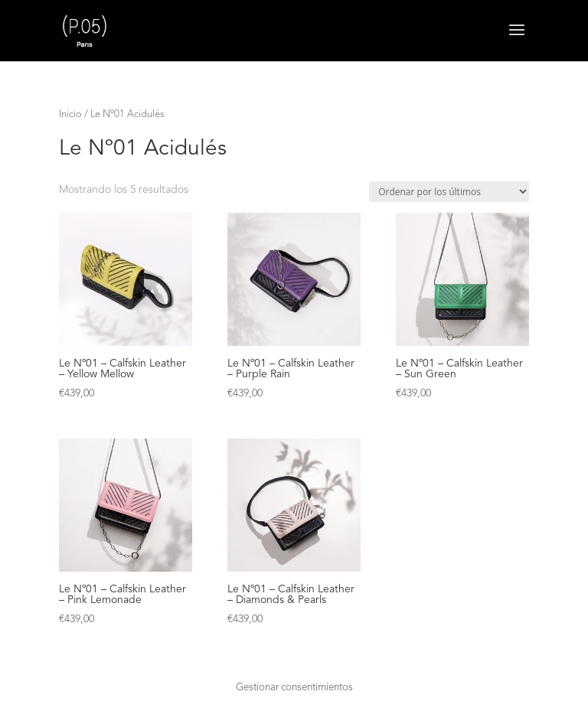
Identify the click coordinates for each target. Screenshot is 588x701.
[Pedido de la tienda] (449, 192)
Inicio (70, 114)
